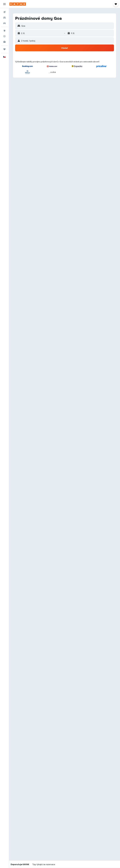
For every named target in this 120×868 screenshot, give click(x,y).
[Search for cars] (4, 23)
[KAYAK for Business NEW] (4, 42)
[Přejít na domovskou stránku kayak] (18, 4)
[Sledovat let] (4, 36)
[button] (4, 4)
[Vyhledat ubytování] (4, 18)
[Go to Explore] (4, 31)
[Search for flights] (4, 12)
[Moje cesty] (4, 49)
